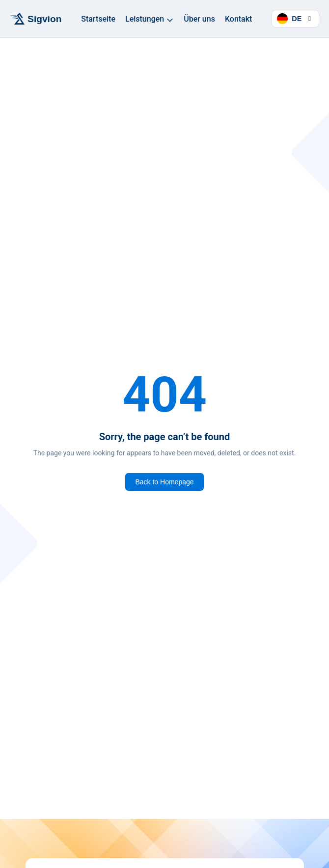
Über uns (199, 19)
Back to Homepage (164, 482)
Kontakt (239, 19)
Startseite (98, 19)
